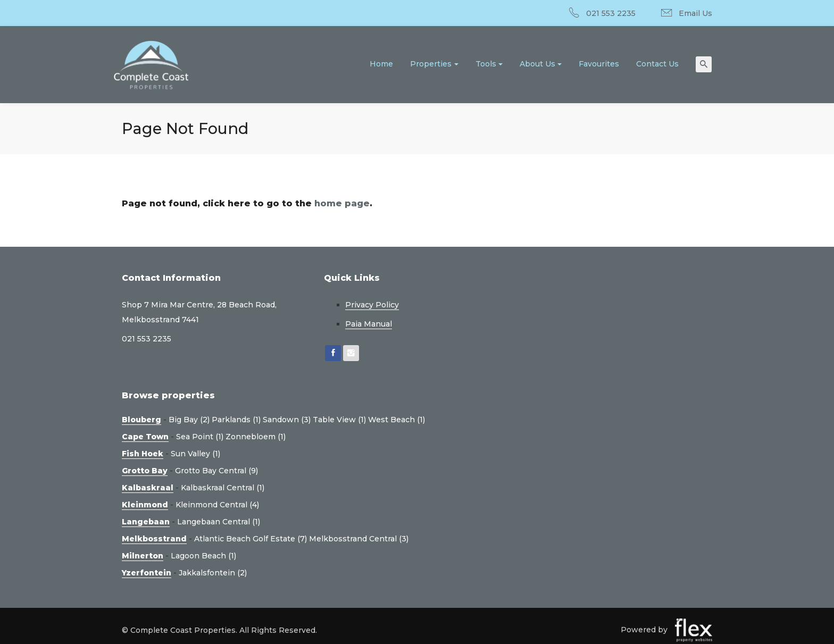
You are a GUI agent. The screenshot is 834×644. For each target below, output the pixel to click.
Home (381, 64)
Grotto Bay (145, 471)
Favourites (599, 64)
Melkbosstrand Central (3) (359, 539)
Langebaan (146, 522)
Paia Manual (369, 324)
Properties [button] (431, 64)
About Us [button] (537, 64)
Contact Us (657, 64)
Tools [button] (486, 64)
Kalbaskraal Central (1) (223, 488)
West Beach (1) (397, 420)
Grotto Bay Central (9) (216, 471)
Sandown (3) (287, 420)
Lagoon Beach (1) (203, 556)
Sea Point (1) (200, 437)
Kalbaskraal (148, 488)
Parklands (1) (236, 420)
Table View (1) (339, 420)
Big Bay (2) (189, 420)
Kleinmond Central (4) (217, 505)
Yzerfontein (147, 573)
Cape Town (145, 437)
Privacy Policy (372, 305)
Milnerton (143, 556)
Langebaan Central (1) (219, 522)
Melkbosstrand (154, 539)
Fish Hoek (143, 454)
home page (342, 203)
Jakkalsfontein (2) (213, 573)
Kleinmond (145, 505)
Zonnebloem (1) (256, 437)
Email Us (695, 13)
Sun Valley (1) (195, 454)
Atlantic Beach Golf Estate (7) (251, 539)
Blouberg (141, 420)
